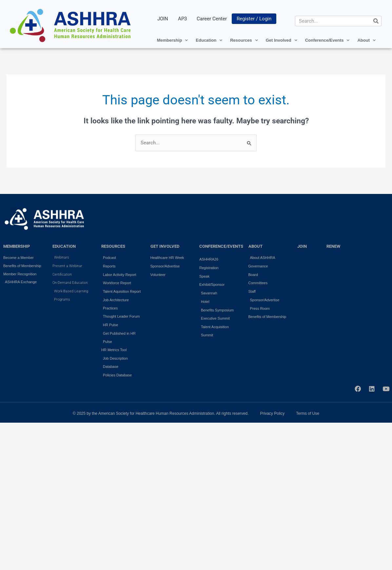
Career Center (212, 19)
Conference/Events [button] (327, 40)
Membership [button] (173, 40)
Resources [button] (244, 40)
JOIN (163, 19)
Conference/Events (221, 246)
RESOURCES (113, 246)
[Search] (376, 21)
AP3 (182, 19)
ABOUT (255, 246)
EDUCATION (64, 246)
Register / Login (254, 19)
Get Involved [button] (282, 40)
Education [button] (209, 40)
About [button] (366, 40)
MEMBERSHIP (17, 246)
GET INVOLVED (165, 246)
